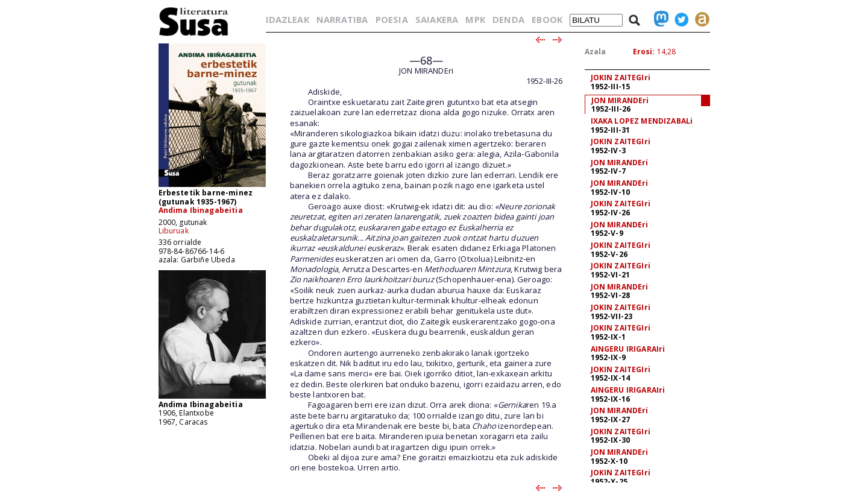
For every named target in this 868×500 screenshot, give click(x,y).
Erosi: (644, 52)
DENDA (508, 19)
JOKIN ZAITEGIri (621, 78)
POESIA (392, 19)
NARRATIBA (342, 19)
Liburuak (174, 231)
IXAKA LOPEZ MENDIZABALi (642, 121)
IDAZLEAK (288, 19)
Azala (596, 52)
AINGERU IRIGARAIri (628, 349)
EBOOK (547, 19)
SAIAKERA (437, 19)
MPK (475, 19)
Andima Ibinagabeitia (201, 210)
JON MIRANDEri (620, 100)
